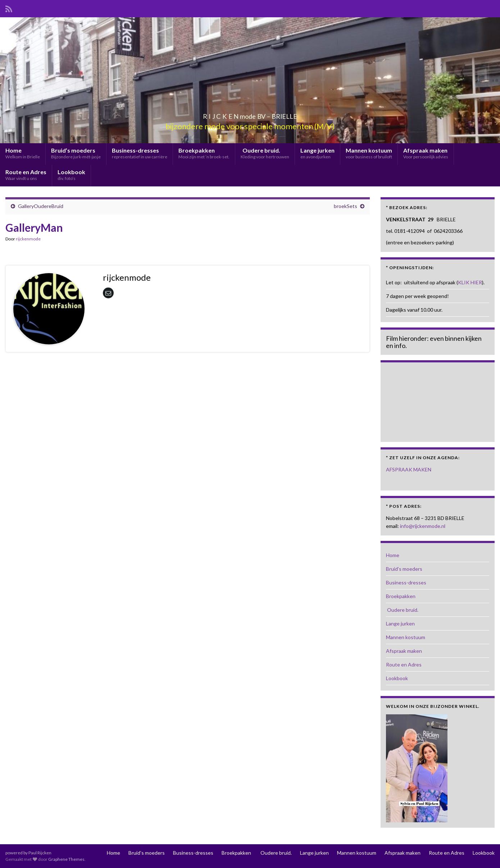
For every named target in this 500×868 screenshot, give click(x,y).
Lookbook (71, 175)
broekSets (346, 206)
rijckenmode (28, 239)
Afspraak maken (426, 153)
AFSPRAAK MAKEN (409, 469)
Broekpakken (204, 153)
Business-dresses (140, 153)
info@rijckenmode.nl (423, 526)
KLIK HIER (470, 282)
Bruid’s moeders (76, 153)
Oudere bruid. (265, 153)
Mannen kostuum (369, 153)
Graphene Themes (66, 859)
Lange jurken (317, 153)
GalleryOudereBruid (41, 206)
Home (23, 153)
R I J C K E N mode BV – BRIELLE (250, 114)
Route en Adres (26, 175)
